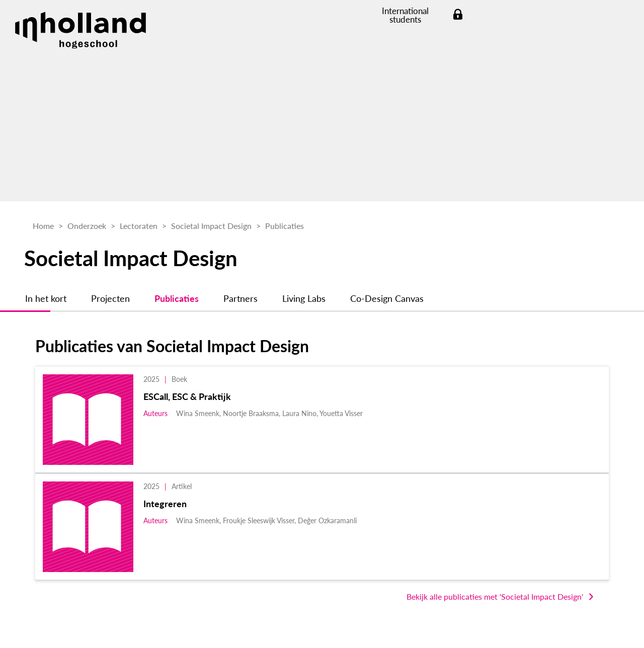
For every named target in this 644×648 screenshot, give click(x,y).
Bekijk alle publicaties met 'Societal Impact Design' (495, 596)
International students (405, 15)
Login (458, 15)
